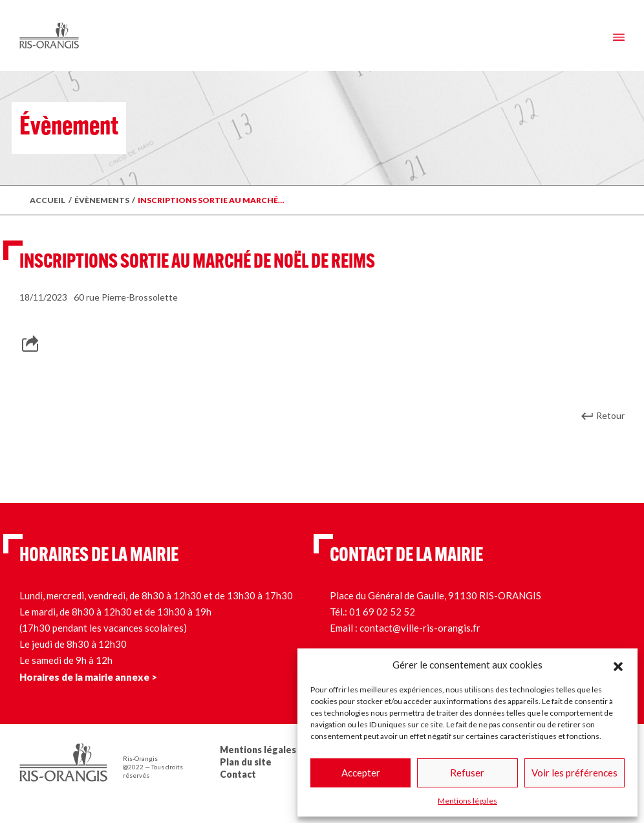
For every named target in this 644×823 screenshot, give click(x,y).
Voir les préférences (574, 773)
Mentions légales (467, 801)
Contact (238, 774)
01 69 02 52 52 (382, 612)
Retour (610, 415)
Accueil (48, 200)
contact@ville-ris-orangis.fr (420, 628)
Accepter (361, 773)
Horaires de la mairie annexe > (88, 677)
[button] (618, 665)
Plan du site (246, 762)
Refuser (467, 773)
